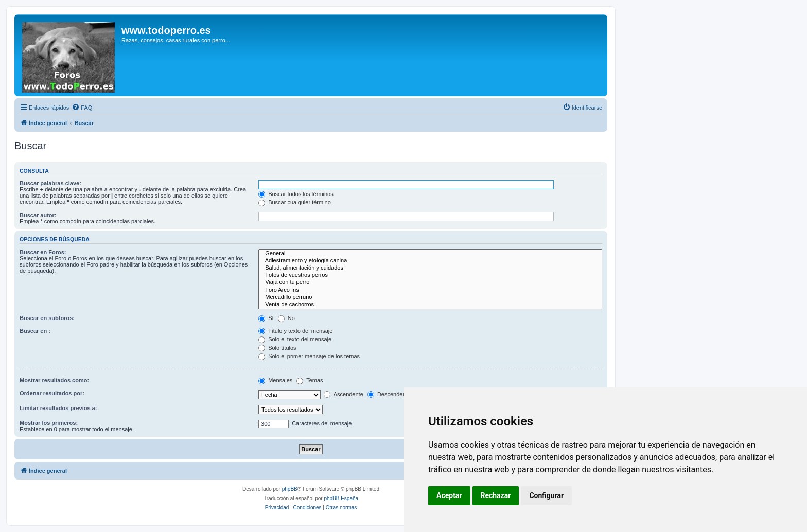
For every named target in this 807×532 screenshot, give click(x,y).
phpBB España (341, 498)
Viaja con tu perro (430, 282)
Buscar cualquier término (295, 202)
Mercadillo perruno (430, 297)
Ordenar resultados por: (52, 393)
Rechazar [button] (496, 495)
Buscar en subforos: (47, 318)
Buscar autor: (38, 215)
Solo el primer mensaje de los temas (309, 356)
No (286, 318)
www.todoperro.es (166, 30)
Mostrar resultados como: (54, 380)
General (430, 254)
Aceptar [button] (449, 495)
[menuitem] (82, 108)
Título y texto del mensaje (295, 331)
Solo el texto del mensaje (295, 339)
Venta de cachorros (430, 305)
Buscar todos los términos (296, 194)
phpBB (290, 489)
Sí (266, 318)
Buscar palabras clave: (50, 183)
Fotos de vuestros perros (430, 275)
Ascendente (344, 394)
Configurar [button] (546, 495)
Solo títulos (277, 348)
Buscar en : (35, 331)
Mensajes (275, 380)
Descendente (389, 394)
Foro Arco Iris (430, 290)
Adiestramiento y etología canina (430, 261)
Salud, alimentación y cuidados (430, 268)
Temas (310, 380)
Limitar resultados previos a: (58, 408)
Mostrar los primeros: (49, 423)
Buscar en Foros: (43, 252)
